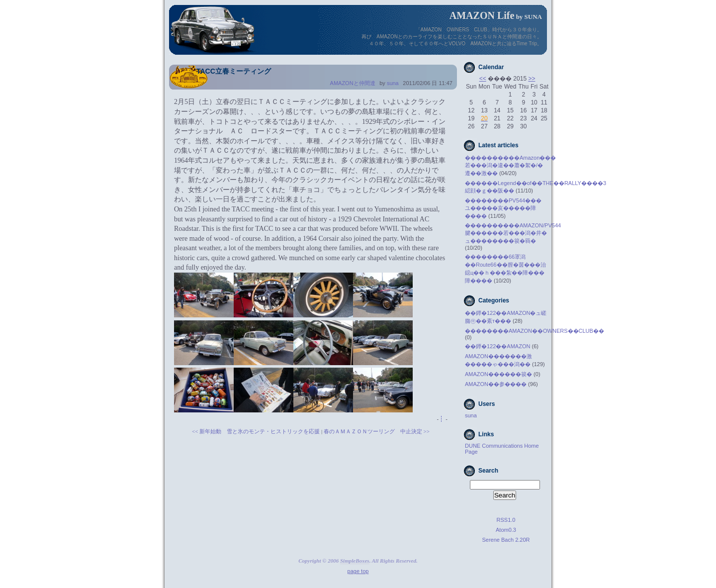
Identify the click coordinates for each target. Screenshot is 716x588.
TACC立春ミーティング (234, 71)
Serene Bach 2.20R (506, 540)
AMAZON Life (482, 15)
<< (483, 79)
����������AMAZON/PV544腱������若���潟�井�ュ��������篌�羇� (513, 233)
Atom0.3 (506, 530)
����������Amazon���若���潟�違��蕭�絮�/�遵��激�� (510, 165)
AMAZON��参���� (496, 384)
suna (393, 83)
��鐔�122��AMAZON (497, 346)
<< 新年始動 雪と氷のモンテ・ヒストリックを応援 (256, 431)
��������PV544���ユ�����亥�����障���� (503, 208)
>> (532, 79)
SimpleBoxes (355, 561)
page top (358, 571)
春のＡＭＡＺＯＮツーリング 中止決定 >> (377, 431)
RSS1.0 (506, 520)
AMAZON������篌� (498, 374)
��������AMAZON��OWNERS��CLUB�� (535, 331)
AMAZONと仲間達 (353, 83)
